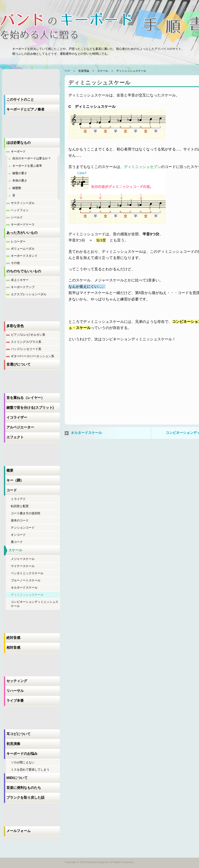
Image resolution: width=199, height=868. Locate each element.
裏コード (17, 542)
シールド (17, 217)
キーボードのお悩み (22, 754)
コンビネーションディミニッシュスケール (35, 604)
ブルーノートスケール (26, 580)
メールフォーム (19, 831)
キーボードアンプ (23, 287)
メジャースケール (23, 559)
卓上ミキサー (20, 280)
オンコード (18, 535)
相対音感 (13, 647)
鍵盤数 (17, 188)
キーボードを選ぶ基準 (27, 166)
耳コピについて (19, 734)
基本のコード (20, 520)
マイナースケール (23, 566)
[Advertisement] (105, 389)
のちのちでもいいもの (24, 271)
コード (12, 490)
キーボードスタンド (24, 256)
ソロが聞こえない (23, 762)
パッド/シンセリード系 (26, 349)
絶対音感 (13, 638)
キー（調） (15, 480)
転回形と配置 (20, 506)
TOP (67, 71)
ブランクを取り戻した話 (25, 797)
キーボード (18, 151)
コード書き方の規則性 (26, 513)
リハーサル (15, 691)
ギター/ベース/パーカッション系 (32, 356)
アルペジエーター (20, 427)
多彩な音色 (15, 326)
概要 (10, 470)
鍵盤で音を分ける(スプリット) (30, 407)
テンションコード (23, 528)
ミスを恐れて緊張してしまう (30, 770)
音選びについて (19, 364)
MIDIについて (17, 778)
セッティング (17, 681)
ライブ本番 (15, 701)
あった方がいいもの (22, 233)
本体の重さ (20, 181)
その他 (15, 263)
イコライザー (17, 417)
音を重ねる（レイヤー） (25, 398)
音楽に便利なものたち (24, 788)
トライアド (18, 499)
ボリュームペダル (23, 249)
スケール (15, 550)
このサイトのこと (20, 99)
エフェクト (15, 437)
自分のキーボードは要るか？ (32, 158)
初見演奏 (13, 744)
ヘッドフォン (20, 210)
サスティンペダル (23, 203)
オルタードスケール (24, 588)
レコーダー (18, 241)
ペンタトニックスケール (27, 573)
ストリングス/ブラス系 (26, 342)
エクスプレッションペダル (29, 294)
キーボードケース (23, 224)
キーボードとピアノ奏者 (25, 109)
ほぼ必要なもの (19, 143)
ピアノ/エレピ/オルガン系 (28, 335)
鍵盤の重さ (20, 173)
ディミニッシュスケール (27, 595)
